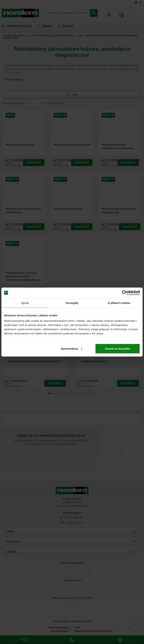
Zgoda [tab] (25, 303)
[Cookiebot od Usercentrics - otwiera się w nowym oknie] (125, 293)
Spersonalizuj (71, 349)
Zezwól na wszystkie (118, 349)
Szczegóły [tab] (72, 303)
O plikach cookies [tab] (119, 303)
